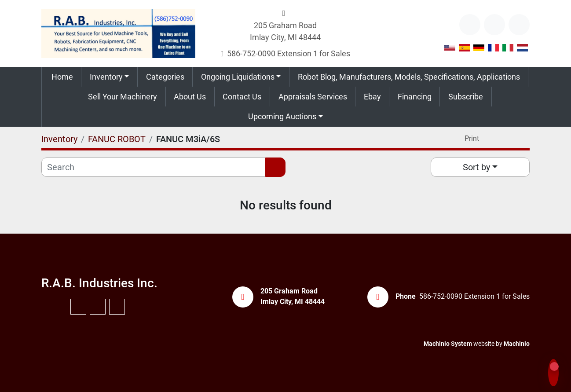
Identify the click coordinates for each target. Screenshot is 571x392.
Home (62, 77)
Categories (165, 77)
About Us (190, 97)
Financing (415, 97)
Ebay (372, 97)
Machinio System (448, 344)
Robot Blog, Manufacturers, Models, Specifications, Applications (409, 77)
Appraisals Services (313, 97)
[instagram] (519, 25)
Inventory (106, 77)
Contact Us (242, 97)
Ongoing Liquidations (238, 77)
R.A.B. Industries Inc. (99, 283)
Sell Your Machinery (123, 97)
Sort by (476, 167)
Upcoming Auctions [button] (282, 116)
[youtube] (494, 25)
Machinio (517, 344)
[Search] (153, 167)
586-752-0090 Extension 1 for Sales (289, 53)
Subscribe (466, 97)
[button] (109, 77)
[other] (470, 25)
